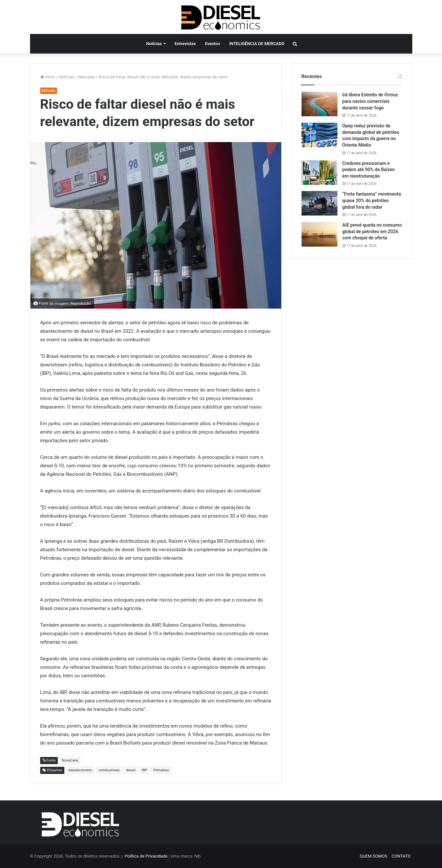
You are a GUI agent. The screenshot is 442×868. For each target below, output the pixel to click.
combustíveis (109, 770)
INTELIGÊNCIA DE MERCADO (257, 44)
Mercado (87, 77)
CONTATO (401, 856)
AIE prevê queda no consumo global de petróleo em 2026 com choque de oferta (372, 231)
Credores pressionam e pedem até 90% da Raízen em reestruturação (369, 170)
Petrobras (161, 770)
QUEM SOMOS (373, 856)
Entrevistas (185, 44)
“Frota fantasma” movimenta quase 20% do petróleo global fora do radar (372, 200)
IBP (144, 770)
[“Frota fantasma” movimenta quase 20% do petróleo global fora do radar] (319, 203)
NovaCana (70, 760)
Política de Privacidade (146, 856)
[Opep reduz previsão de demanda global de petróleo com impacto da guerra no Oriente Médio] (319, 135)
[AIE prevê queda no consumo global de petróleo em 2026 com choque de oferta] (319, 234)
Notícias (154, 44)
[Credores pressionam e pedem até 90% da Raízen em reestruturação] (319, 173)
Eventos (213, 44)
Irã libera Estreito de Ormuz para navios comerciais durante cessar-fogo (370, 101)
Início (48, 77)
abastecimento (80, 770)
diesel (131, 770)
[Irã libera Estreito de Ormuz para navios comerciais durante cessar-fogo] (319, 104)
